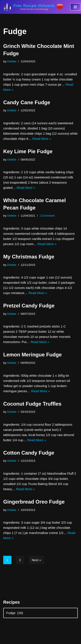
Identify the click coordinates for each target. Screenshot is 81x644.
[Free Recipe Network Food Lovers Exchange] (33, 7)
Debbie (12, 61)
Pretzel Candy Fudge (29, 306)
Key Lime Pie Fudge (28, 151)
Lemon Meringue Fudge (33, 355)
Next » (36, 560)
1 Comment (47, 216)
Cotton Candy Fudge (29, 453)
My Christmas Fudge (29, 257)
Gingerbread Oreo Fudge (34, 502)
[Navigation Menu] (75, 7)
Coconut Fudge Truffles (32, 404)
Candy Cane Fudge (27, 102)
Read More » (42, 139)
